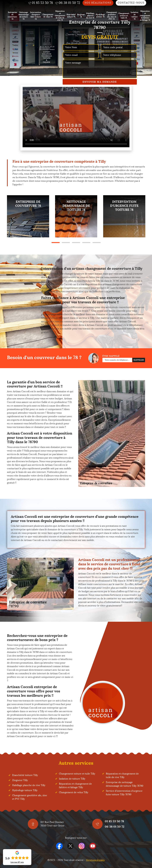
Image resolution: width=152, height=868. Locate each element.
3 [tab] (76, 243)
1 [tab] (56, 243)
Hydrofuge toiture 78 (100, 16)
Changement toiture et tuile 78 (124, 16)
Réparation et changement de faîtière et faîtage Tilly (75, 786)
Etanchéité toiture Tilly (25, 775)
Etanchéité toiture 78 (71, 16)
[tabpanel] (28, 216)
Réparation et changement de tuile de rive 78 (60, 16)
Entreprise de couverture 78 (12, 16)
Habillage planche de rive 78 (90, 16)
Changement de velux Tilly (74, 792)
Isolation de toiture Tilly (72, 779)
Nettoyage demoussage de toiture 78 (24, 16)
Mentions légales (95, 860)
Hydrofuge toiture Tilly (25, 790)
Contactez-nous (131, 3)
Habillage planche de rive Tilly (29, 785)
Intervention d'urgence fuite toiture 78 (36, 16)
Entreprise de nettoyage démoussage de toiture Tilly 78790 (125, 784)
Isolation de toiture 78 (134, 16)
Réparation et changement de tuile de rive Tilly (122, 775)
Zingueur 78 (81, 16)
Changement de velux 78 (48, 16)
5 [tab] (97, 243)
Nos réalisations (98, 3)
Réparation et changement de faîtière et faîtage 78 (145, 16)
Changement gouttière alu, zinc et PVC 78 (112, 16)
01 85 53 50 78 (114, 821)
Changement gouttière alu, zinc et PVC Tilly (30, 797)
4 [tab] (86, 243)
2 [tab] (66, 243)
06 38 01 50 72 (115, 827)
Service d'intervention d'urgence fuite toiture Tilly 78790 (124, 793)
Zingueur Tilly (20, 780)
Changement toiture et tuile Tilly (77, 774)
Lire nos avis (17, 862)
